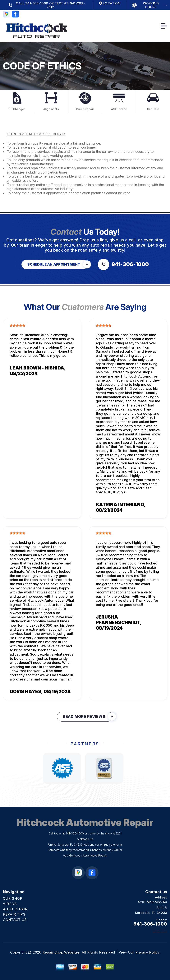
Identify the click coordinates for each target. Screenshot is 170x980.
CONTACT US (15, 920)
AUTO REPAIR (15, 909)
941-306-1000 (75, 833)
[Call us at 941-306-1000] (123, 264)
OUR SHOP (13, 898)
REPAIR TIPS (14, 914)
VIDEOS (10, 904)
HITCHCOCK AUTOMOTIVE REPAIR (36, 134)
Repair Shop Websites (61, 952)
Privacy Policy (148, 952)
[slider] (17, 325)
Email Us (160, 931)
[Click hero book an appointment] (55, 264)
